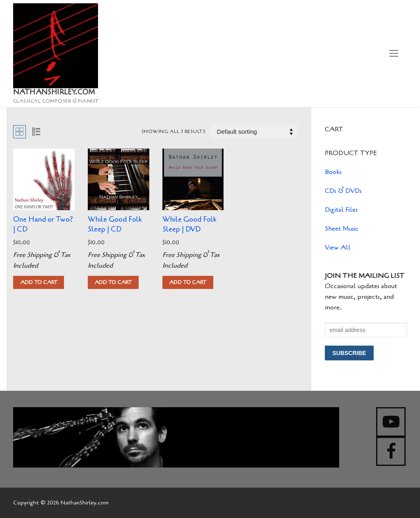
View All (338, 248)
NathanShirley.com (54, 92)
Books (333, 172)
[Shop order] (254, 132)
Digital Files (341, 210)
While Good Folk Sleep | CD (115, 224)
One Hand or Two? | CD (43, 224)
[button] (39, 282)
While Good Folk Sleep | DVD (189, 224)
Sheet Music (342, 229)
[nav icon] (394, 54)
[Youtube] (391, 422)
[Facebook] (391, 452)
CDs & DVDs (343, 191)
